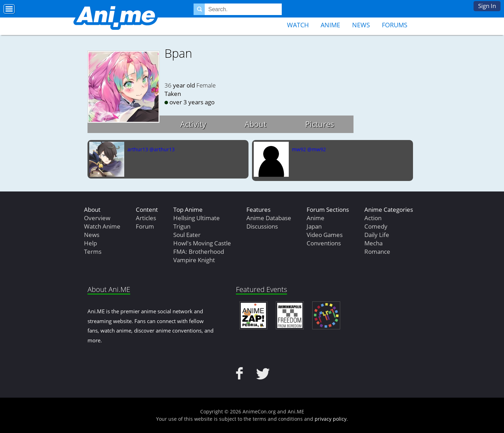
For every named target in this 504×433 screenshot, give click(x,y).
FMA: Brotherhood (199, 252)
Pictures (320, 124)
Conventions (324, 243)
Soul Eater (187, 235)
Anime (330, 25)
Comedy (376, 226)
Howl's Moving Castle (202, 243)
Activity (193, 124)
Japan (314, 226)
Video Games (325, 235)
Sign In (487, 6)
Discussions (262, 226)
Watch (298, 25)
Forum (145, 226)
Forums (395, 25)
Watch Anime (102, 226)
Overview (97, 218)
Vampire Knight (194, 260)
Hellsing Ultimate (197, 218)
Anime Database (269, 218)
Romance (377, 252)
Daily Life (377, 235)
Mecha (373, 243)
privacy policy (331, 419)
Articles (146, 218)
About (255, 124)
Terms (93, 252)
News (361, 25)
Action (373, 218)
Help (90, 243)
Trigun (182, 226)
